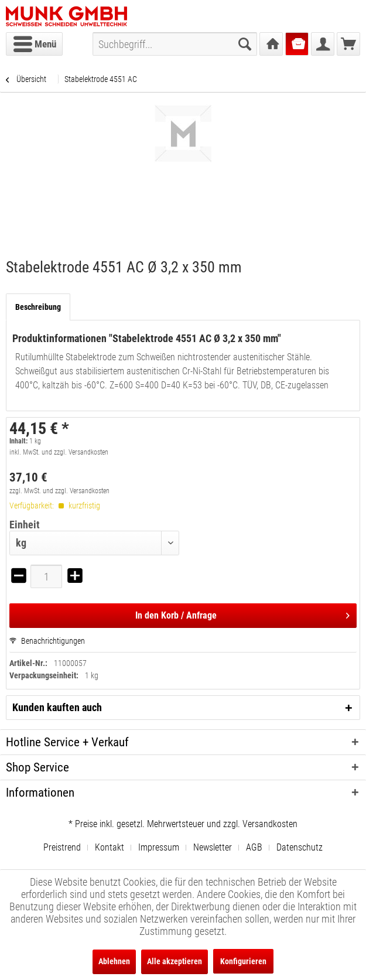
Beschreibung (38, 307)
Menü (35, 42)
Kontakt (110, 847)
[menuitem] (34, 44)
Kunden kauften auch (57, 707)
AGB (254, 847)
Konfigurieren (243, 961)
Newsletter (213, 847)
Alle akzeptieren (175, 961)
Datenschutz (300, 847)
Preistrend (62, 847)
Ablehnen (114, 961)
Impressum (159, 847)
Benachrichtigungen (47, 641)
